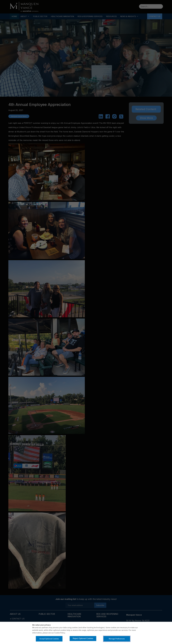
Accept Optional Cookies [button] (49, 639)
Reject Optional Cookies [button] (83, 638)
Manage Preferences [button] (117, 639)
